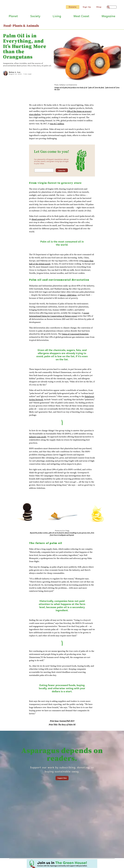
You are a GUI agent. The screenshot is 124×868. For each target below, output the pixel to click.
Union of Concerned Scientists (75, 336)
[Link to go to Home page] (31, 8)
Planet (13, 18)
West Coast (81, 18)
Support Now (62, 780)
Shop (99, 7)
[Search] (112, 7)
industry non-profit (38, 438)
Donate (73, 7)
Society (35, 18)
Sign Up (87, 7)
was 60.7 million (57, 125)
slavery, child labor (68, 297)
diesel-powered (38, 221)
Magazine (108, 18)
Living (57, 18)
